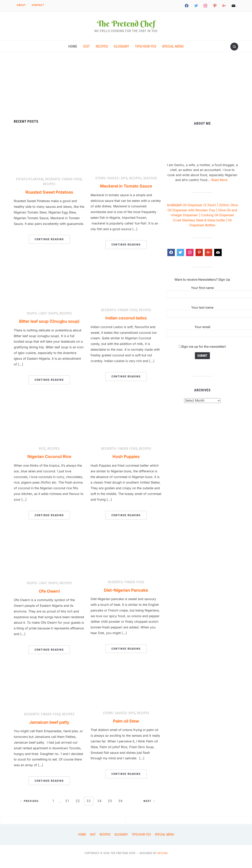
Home (73, 52)
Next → (149, 808)
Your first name (202, 298)
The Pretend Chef (126, 26)
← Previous (30, 808)
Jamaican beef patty (49, 729)
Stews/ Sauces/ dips (111, 185)
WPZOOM (163, 860)
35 (111, 808)
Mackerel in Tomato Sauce (126, 193)
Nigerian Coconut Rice (49, 463)
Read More (219, 187)
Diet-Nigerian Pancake (126, 597)
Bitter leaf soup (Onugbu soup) (49, 328)
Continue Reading (49, 246)
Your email (202, 337)
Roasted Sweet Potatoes (49, 199)
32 (78, 808)
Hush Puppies (126, 463)
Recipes (102, 52)
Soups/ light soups (42, 320)
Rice (42, 456)
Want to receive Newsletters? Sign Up (202, 286)
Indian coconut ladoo (126, 325)
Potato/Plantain (30, 186)
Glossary (121, 52)
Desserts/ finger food (63, 186)
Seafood (150, 185)
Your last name (202, 318)
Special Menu (173, 52)
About (21, 5)
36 (122, 808)
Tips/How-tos (145, 52)
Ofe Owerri (49, 598)
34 (100, 808)
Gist (86, 52)
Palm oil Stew (126, 728)
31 (67, 808)
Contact (38, 5)
